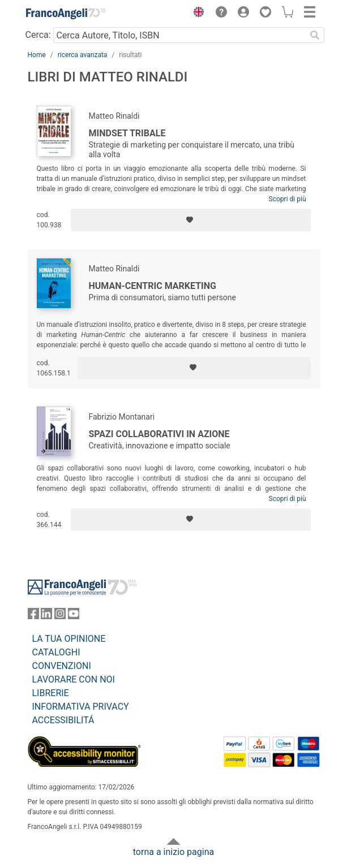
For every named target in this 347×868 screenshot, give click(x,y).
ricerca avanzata (83, 55)
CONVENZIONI (62, 666)
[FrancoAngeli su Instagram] (60, 616)
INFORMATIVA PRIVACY (81, 707)
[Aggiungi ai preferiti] (190, 220)
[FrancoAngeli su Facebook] (33, 616)
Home (37, 55)
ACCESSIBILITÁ (63, 720)
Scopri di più (288, 199)
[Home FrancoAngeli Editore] (66, 14)
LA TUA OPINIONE (69, 639)
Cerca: (38, 35)
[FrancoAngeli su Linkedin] (46, 616)
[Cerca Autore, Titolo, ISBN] (180, 35)
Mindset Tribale (127, 133)
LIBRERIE (51, 693)
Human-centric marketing (153, 286)
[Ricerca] (315, 35)
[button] (196, 14)
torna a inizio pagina (173, 852)
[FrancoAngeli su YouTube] (74, 616)
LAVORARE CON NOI (74, 679)
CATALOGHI (56, 652)
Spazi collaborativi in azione (159, 434)
